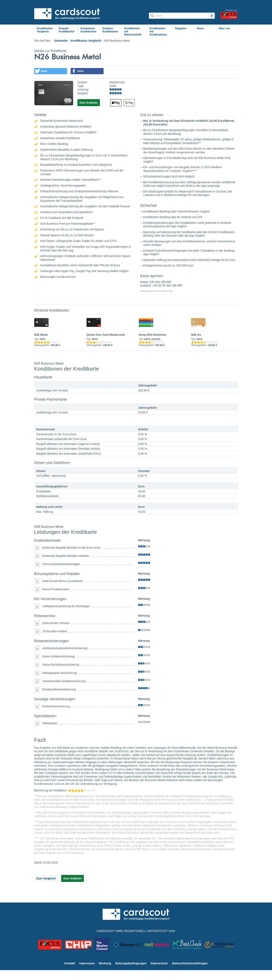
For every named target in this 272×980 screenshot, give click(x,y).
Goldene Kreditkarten (110, 30)
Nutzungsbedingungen (131, 963)
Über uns (224, 28)
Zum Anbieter (89, 103)
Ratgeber (181, 28)
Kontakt (70, 963)
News (200, 28)
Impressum (87, 963)
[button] (51, 71)
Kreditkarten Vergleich (45, 30)
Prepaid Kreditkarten (67, 30)
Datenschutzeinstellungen (190, 963)
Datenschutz (159, 963)
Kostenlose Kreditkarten (88, 30)
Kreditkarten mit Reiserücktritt (133, 31)
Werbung (105, 963)
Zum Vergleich (46, 878)
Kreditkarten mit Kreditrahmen (158, 31)
